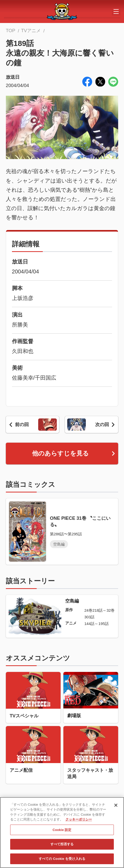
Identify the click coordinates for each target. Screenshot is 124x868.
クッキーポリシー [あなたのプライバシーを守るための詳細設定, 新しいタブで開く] (79, 821)
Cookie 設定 (62, 832)
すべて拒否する (62, 846)
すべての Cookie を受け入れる (62, 861)
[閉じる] (116, 807)
